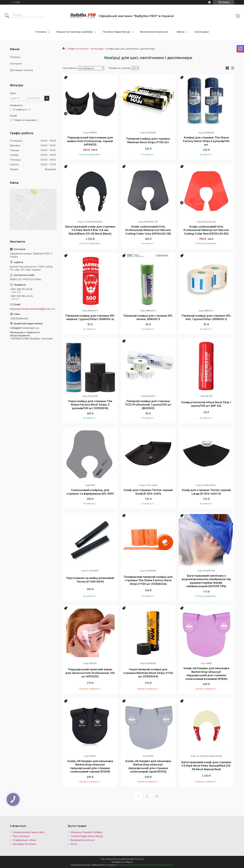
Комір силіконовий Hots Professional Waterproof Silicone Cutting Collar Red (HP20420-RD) (206, 230)
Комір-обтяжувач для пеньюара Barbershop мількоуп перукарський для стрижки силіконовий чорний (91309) (90, 766)
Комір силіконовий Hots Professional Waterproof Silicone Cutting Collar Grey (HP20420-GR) (148, 230)
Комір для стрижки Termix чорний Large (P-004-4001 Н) (206, 492)
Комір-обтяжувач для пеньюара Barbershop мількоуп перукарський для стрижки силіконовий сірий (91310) (148, 766)
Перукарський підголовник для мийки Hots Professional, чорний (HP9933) (90, 141)
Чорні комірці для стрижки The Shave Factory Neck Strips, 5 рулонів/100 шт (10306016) (90, 405)
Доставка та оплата (24, 844)
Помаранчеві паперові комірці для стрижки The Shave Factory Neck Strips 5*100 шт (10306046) (148, 580)
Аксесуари (202, 32)
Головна (41, 32)
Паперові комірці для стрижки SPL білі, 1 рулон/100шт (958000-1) (206, 318)
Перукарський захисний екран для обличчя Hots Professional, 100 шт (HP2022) (90, 673)
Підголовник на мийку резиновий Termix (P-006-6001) (90, 580)
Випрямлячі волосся (154, 32)
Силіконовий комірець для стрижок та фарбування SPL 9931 (90, 492)
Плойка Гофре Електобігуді (87, 836)
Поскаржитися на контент (131, 865)
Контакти (16, 64)
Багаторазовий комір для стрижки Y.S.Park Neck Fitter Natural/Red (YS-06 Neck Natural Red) (206, 766)
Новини (15, 57)
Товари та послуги (78, 49)
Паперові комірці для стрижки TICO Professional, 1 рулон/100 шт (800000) (148, 405)
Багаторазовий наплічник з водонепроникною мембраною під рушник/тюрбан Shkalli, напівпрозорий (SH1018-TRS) (206, 581)
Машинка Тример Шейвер (74, 32)
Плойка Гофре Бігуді (116, 32)
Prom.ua (139, 859)
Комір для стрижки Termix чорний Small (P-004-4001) (148, 492)
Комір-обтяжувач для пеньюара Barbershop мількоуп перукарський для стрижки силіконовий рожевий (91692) (206, 674)
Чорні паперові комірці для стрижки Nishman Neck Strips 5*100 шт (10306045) (148, 673)
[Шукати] (7, 16)
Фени (181, 32)
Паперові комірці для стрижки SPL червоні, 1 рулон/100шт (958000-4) (90, 318)
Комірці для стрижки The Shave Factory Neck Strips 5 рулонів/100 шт (206, 141)
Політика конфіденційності (160, 865)
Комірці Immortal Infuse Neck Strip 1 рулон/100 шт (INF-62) (206, 404)
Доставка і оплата (21, 70)
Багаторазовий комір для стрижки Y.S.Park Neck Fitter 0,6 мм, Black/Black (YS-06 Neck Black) (90, 230)
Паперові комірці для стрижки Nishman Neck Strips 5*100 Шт (148, 141)
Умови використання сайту (29, 832)
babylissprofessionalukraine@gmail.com (33, 309)
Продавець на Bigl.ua (122, 862)
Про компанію (21, 836)
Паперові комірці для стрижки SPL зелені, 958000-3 (148, 318)
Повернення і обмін (25, 840)
